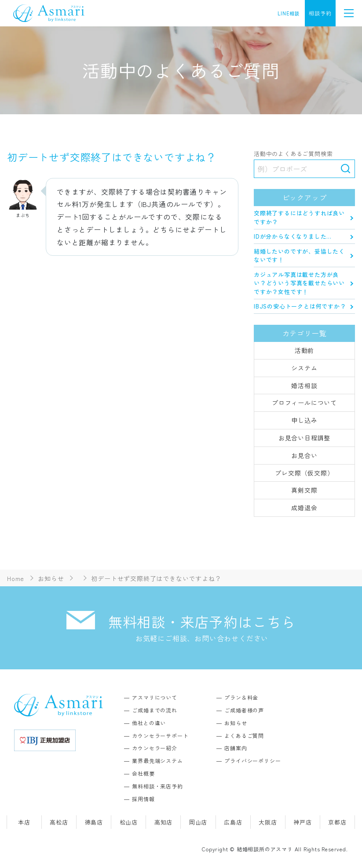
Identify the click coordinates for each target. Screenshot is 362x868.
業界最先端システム (157, 761)
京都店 (337, 822)
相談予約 (320, 13)
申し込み (304, 420)
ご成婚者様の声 (244, 710)
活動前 (304, 350)
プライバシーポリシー (252, 761)
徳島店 (94, 822)
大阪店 (268, 822)
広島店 (233, 822)
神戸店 (302, 822)
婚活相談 (304, 385)
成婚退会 (304, 508)
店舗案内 (236, 748)
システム (304, 368)
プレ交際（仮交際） (304, 473)
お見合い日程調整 (304, 438)
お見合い (304, 455)
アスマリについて (154, 697)
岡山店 (198, 822)
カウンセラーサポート (160, 735)
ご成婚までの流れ (154, 710)
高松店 (59, 822)
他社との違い (149, 723)
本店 (24, 822)
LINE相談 (289, 13)
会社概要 (143, 773)
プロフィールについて (304, 403)
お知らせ (236, 723)
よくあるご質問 (244, 735)
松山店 (129, 822)
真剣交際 (304, 490)
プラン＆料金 (241, 697)
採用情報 (143, 799)
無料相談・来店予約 (157, 786)
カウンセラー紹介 (154, 748)
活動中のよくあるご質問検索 (293, 154)
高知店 (163, 822)
